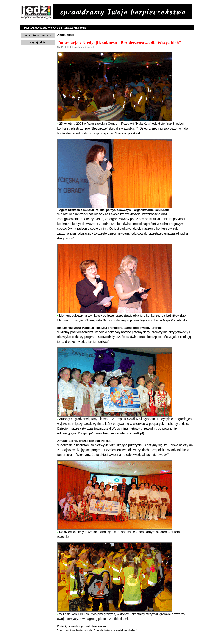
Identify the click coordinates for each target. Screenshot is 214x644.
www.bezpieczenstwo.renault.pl (119, 433)
